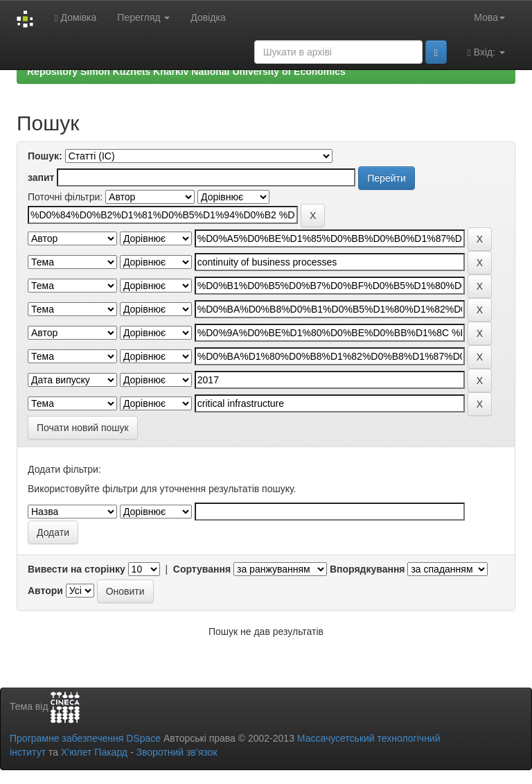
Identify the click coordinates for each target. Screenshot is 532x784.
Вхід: (486, 52)
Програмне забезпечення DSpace (85, 738)
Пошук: (45, 156)
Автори (45, 591)
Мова (489, 17)
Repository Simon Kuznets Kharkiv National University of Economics (186, 71)
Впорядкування (367, 569)
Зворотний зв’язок (176, 752)
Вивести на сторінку (77, 569)
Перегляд (143, 17)
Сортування (202, 569)
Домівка (75, 18)
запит (41, 177)
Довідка (208, 17)
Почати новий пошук (83, 428)
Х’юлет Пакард (94, 752)
